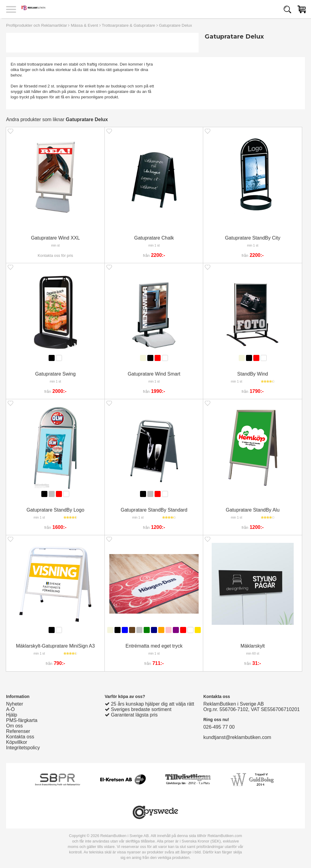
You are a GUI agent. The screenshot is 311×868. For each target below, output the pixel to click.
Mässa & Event (84, 25)
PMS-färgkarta (22, 720)
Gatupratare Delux (175, 25)
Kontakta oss (20, 737)
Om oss (14, 726)
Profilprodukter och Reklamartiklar (37, 25)
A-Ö (10, 709)
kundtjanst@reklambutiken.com (237, 737)
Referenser (18, 731)
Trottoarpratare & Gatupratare (128, 25)
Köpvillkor (17, 742)
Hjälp (12, 715)
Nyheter (15, 704)
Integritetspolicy (23, 748)
